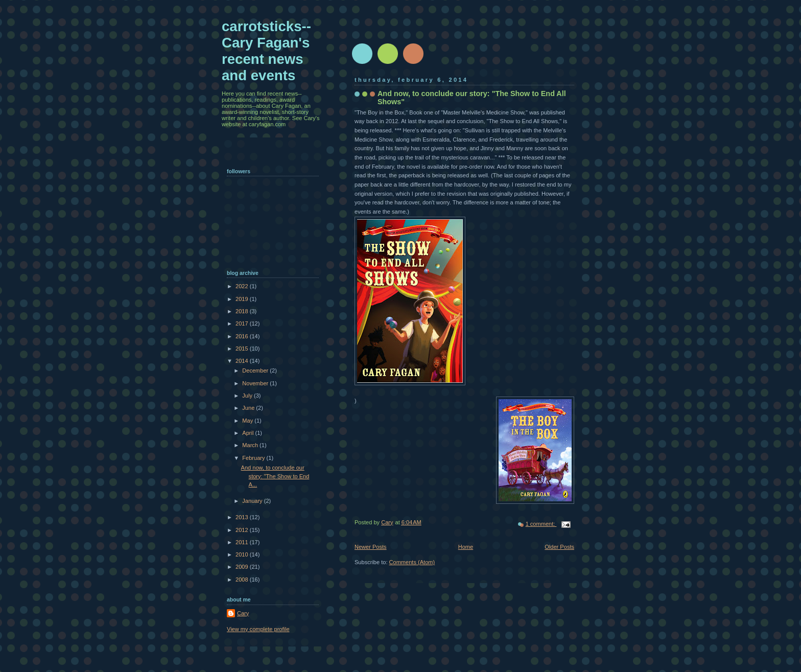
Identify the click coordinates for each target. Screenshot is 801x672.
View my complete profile (258, 629)
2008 (243, 580)
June (249, 408)
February (254, 458)
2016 (243, 336)
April (249, 433)
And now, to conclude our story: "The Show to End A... (275, 476)
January (253, 501)
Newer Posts (371, 547)
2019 (243, 299)
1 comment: (541, 524)
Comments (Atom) (412, 562)
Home (466, 547)
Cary (243, 613)
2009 (243, 567)
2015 (243, 349)
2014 (243, 361)
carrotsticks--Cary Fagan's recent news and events (266, 51)
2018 (243, 311)
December (256, 370)
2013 (243, 517)
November (256, 383)
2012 (243, 530)
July (248, 396)
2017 (243, 323)
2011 (243, 542)
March (251, 445)
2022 (243, 286)
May (248, 421)
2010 (243, 554)
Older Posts (559, 547)
